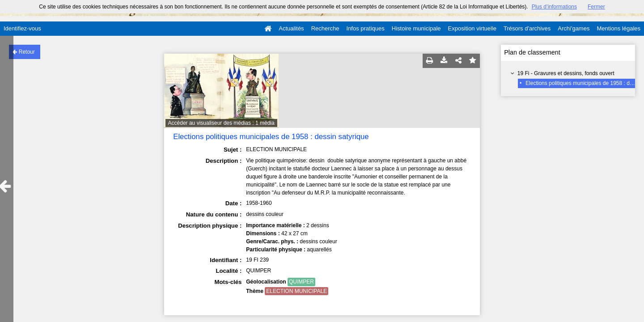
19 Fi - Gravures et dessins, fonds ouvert (566, 73)
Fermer (596, 7)
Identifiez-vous (22, 28)
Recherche (325, 28)
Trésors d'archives (527, 28)
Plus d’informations (554, 7)
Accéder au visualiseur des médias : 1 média (221, 123)
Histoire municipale (416, 28)
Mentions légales (619, 28)
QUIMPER (301, 282)
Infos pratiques (366, 28)
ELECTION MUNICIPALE (297, 291)
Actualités (291, 28)
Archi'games (574, 28)
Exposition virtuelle (472, 28)
